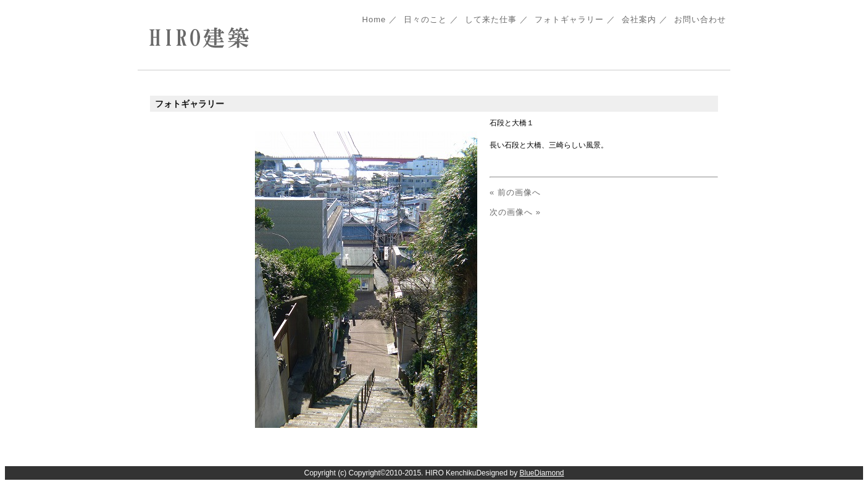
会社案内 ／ (645, 19)
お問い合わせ (700, 19)
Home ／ (380, 19)
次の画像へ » (515, 212)
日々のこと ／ (431, 19)
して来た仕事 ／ (497, 19)
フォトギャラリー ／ (575, 19)
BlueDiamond (541, 473)
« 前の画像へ (515, 192)
